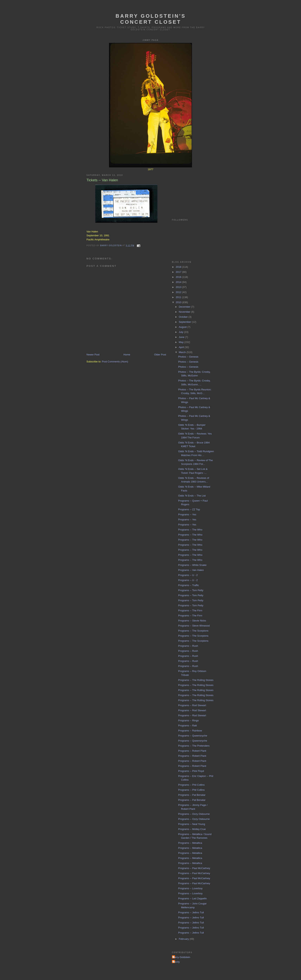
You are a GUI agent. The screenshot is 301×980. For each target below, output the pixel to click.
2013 (179, 287)
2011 (179, 297)
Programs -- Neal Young (192, 824)
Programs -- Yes (187, 514)
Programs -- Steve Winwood (194, 626)
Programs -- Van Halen (191, 570)
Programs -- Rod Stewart (192, 705)
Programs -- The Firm (190, 610)
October (184, 317)
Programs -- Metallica (190, 843)
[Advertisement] (191, 190)
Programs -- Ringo (188, 720)
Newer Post (93, 355)
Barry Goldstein (182, 957)
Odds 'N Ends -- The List (192, 496)
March (183, 352)
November (185, 312)
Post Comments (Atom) (115, 362)
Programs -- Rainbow (190, 731)
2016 (179, 277)
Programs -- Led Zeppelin (192, 898)
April (182, 347)
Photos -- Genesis (188, 357)
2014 (179, 282)
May (181, 342)
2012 (179, 292)
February (184, 939)
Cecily (176, 962)
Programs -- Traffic (189, 585)
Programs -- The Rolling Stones (196, 680)
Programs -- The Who (190, 530)
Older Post (160, 355)
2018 (179, 267)
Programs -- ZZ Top (189, 509)
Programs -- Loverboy (190, 888)
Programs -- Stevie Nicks (192, 621)
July (181, 332)
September (185, 322)
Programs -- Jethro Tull (191, 912)
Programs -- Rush (188, 646)
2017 (179, 272)
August (183, 327)
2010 (179, 302)
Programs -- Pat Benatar (192, 795)
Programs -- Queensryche (193, 736)
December (185, 307)
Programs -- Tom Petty (191, 590)
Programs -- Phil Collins (191, 785)
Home (127, 355)
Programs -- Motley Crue (192, 829)
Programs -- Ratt (187, 726)
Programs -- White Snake (192, 565)
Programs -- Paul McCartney (194, 868)
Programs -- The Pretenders (194, 746)
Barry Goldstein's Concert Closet (151, 19)
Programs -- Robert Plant (192, 751)
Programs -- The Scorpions (193, 631)
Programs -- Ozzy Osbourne (194, 814)
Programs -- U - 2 (188, 575)
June (182, 337)
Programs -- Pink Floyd (191, 771)
